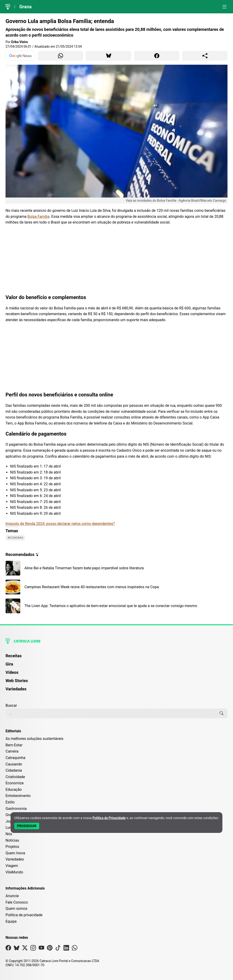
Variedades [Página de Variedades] (16, 689)
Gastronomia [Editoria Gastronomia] (16, 809)
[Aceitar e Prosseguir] (27, 826)
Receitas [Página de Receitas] (14, 656)
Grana (25, 7)
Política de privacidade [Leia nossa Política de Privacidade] (24, 915)
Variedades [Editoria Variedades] (15, 859)
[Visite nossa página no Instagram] (33, 949)
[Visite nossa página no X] (25, 949)
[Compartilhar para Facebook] (157, 56)
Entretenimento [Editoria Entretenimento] (18, 796)
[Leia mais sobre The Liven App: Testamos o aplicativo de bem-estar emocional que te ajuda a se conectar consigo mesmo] (116, 606)
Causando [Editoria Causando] (14, 764)
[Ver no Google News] (20, 56)
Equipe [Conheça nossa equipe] (11, 921)
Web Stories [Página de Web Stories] (17, 681)
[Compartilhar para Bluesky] (109, 56)
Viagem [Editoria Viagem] (12, 866)
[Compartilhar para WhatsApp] (60, 56)
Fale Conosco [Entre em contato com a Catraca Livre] (17, 902)
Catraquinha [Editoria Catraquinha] (15, 758)
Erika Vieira (20, 42)
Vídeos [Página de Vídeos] (12, 672)
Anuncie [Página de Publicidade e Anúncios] (12, 896)
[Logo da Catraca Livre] (8, 7)
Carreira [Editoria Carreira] (12, 751)
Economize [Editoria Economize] (15, 783)
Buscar (11, 705)
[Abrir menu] (224, 7)
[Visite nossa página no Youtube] (41, 949)
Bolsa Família (38, 217)
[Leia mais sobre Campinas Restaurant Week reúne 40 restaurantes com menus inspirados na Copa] (116, 587)
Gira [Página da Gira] (9, 664)
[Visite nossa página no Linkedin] (66, 949)
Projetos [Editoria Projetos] (12, 847)
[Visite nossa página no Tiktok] (58, 949)
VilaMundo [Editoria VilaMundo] (14, 872)
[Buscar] (221, 713)
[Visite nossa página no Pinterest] (50, 949)
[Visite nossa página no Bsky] (17, 949)
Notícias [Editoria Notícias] (12, 840)
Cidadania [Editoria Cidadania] (14, 770)
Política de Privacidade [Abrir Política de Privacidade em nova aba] (109, 818)
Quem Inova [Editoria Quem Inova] (15, 853)
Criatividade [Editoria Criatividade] (15, 777)
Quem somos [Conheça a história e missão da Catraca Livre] (16, 909)
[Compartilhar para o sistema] (205, 56)
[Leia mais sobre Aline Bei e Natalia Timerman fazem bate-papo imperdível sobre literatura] (116, 568)
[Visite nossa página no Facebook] (8, 949)
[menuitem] (116, 658)
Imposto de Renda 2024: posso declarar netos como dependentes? (60, 524)
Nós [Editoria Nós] (9, 834)
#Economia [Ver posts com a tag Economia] (15, 538)
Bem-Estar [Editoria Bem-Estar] (14, 745)
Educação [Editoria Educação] (14, 790)
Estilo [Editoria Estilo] (10, 802)
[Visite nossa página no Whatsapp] (75, 949)
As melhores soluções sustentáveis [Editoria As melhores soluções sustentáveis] (34, 739)
